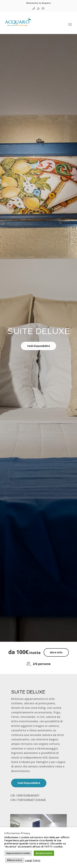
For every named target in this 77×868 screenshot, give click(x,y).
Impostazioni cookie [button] (18, 853)
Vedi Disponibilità (38, 346)
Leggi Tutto (33, 860)
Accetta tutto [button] (44, 853)
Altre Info (56, 652)
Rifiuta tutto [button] (15, 860)
